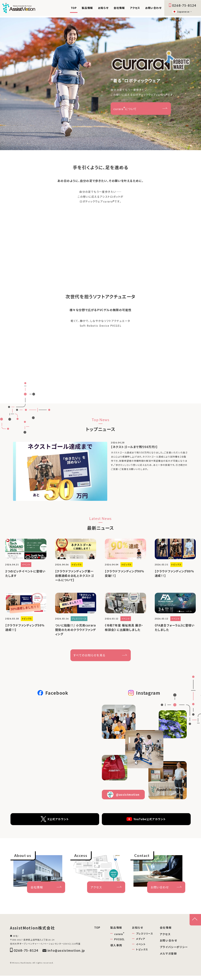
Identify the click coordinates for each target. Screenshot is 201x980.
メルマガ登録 (168, 956)
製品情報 (87, 8)
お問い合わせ (153, 8)
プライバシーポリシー (174, 949)
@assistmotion (123, 797)
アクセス (135, 8)
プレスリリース (145, 936)
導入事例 (116, 948)
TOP (74, 8)
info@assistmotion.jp (64, 955)
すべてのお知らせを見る (89, 658)
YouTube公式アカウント (146, 822)
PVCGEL (119, 942)
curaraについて (125, 108)
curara (119, 936)
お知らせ (103, 8)
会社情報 (119, 8)
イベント (141, 947)
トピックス (142, 952)
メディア (141, 941)
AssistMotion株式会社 (38, 931)
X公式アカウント (55, 822)
